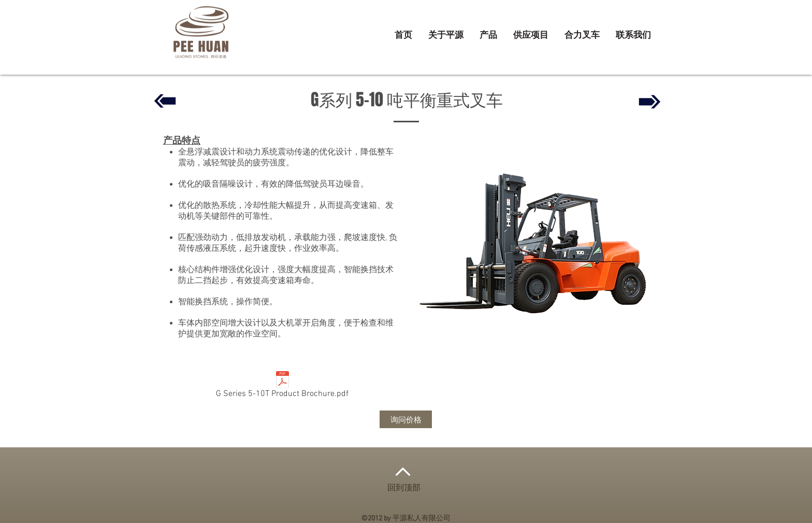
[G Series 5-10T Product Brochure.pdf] (282, 387)
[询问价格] (406, 419)
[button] (488, 36)
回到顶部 (404, 488)
